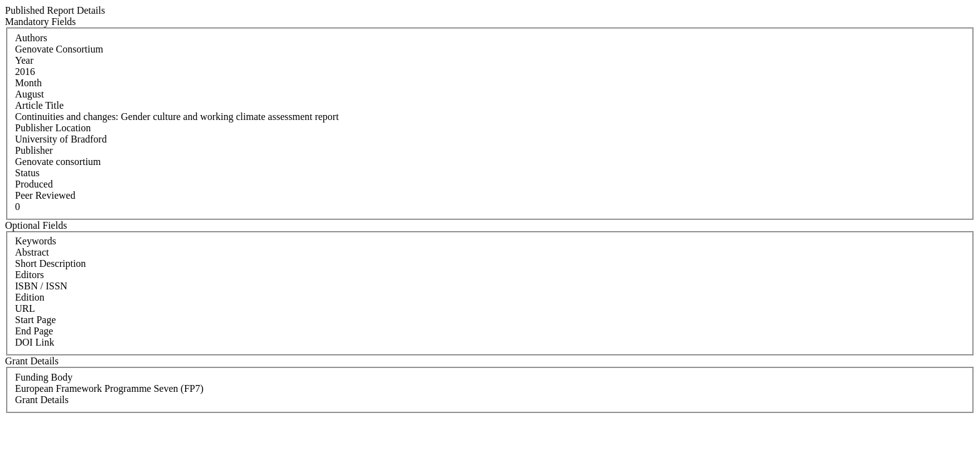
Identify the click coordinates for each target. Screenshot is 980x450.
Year (24, 60)
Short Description (50, 263)
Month (28, 83)
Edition (30, 297)
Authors (31, 38)
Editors (29, 275)
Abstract (32, 252)
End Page (34, 331)
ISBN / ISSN (41, 286)
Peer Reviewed (45, 195)
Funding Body (44, 377)
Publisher (34, 150)
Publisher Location (53, 128)
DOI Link (35, 342)
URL (25, 308)
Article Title (39, 105)
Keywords (36, 241)
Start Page (35, 320)
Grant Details (42, 400)
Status (27, 173)
